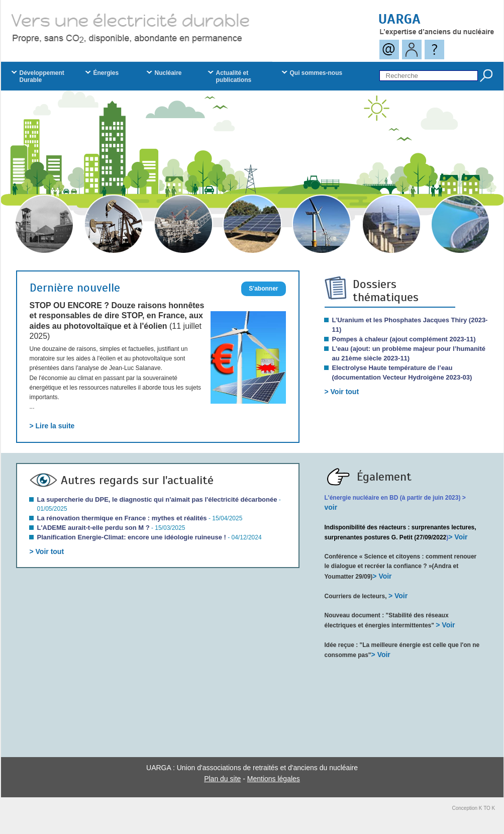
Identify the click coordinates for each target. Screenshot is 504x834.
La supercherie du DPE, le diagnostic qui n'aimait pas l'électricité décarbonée (157, 499)
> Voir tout (342, 392)
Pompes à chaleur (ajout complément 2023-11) (404, 339)
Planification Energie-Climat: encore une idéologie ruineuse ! (132, 537)
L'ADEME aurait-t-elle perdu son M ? (93, 528)
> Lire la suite (52, 426)
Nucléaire (168, 73)
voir (331, 507)
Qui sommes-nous (316, 73)
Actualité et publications (234, 76)
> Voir (458, 537)
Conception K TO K (474, 808)
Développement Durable (42, 76)
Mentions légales (274, 779)
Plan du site (222, 779)
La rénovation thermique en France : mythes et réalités (122, 518)
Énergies (106, 73)
